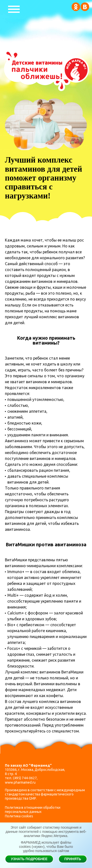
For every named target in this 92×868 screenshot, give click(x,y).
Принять (73, 859)
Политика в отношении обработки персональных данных (33, 810)
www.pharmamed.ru (20, 782)
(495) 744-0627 (25, 778)
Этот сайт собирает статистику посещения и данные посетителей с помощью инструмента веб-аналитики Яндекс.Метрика (46, 832)
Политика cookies (19, 816)
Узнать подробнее (29, 859)
